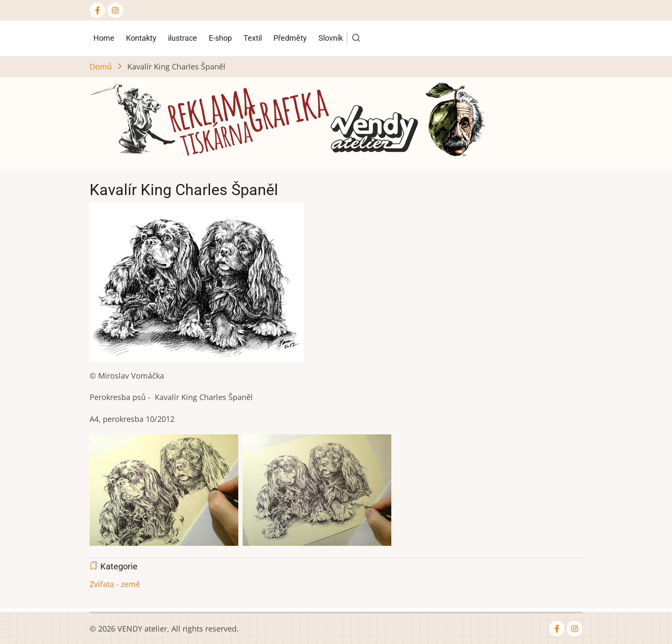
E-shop (220, 38)
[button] (197, 285)
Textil (253, 38)
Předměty (290, 38)
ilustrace (183, 38)
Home (104, 38)
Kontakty (141, 38)
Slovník (331, 38)
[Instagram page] (115, 10)
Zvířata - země (115, 584)
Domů (101, 66)
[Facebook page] (97, 10)
